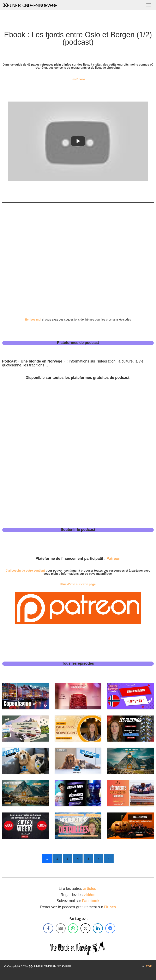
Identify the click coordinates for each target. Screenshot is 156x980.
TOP (147, 966)
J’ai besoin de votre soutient (25, 571)
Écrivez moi (33, 319)
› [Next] (99, 859)
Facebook (91, 901)
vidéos (89, 895)
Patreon (113, 559)
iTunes (110, 907)
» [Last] (109, 859)
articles (90, 889)
